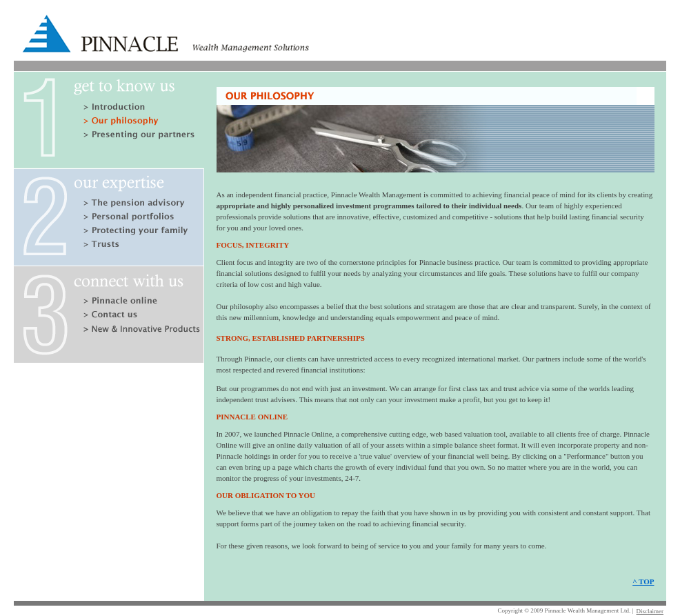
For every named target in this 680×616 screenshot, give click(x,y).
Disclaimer (650, 611)
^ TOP (643, 582)
